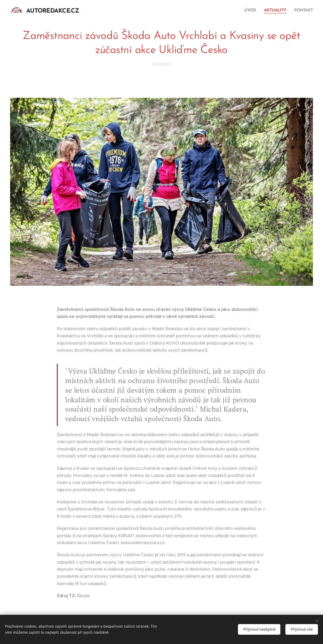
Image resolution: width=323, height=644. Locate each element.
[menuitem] (252, 10)
